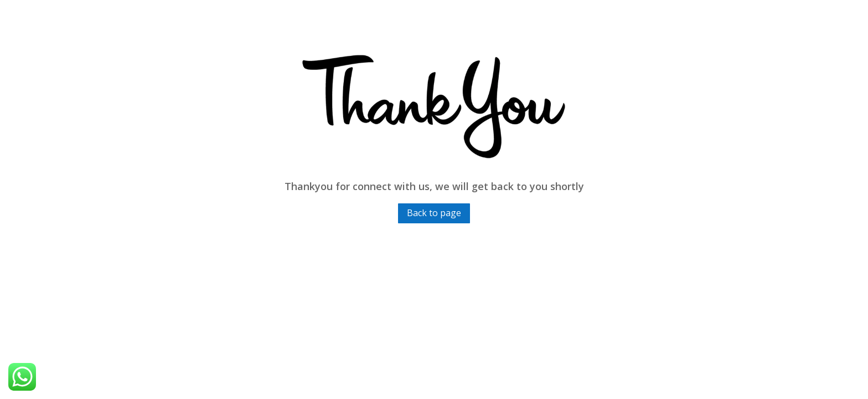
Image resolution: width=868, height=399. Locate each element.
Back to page (434, 213)
